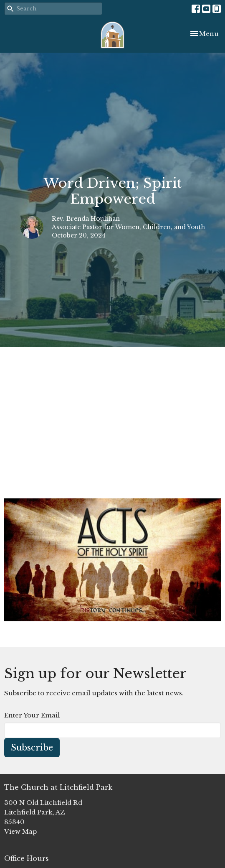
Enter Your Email (32, 715)
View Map (20, 831)
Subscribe (32, 748)
